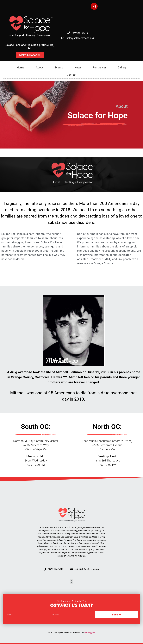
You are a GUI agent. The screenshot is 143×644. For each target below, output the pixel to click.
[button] (71, 582)
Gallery (122, 67)
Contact (71, 75)
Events (59, 67)
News (78, 67)
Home (21, 67)
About (39, 67)
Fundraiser (99, 67)
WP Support (90, 633)
